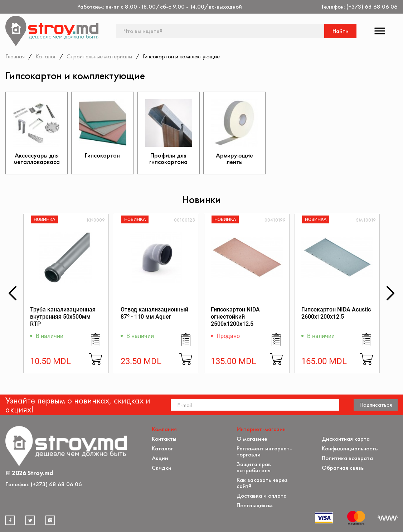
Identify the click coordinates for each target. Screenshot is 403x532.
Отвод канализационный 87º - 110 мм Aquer (154, 313)
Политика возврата (347, 458)
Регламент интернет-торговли (264, 451)
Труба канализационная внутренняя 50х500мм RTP (63, 317)
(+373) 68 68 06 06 (372, 7)
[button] (13, 293)
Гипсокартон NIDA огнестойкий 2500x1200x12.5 (235, 317)
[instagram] (50, 520)
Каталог (46, 56)
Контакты (164, 439)
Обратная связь (343, 468)
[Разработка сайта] (388, 518)
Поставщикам (255, 505)
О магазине (252, 439)
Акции (160, 458)
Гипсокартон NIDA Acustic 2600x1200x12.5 (336, 313)
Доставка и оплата (262, 496)
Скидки (162, 468)
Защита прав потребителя (254, 467)
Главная (15, 56)
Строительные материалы (99, 56)
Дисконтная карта (346, 439)
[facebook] (10, 520)
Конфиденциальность (350, 448)
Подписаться (376, 405)
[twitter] (30, 520)
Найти (341, 31)
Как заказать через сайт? (262, 483)
